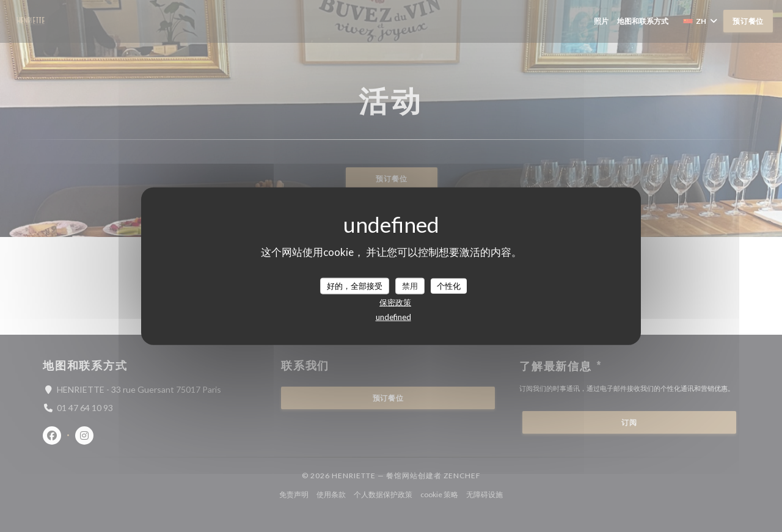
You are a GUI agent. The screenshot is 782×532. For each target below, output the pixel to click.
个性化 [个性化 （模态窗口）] (449, 285)
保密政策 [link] (395, 302)
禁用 (410, 285)
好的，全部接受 (355, 285)
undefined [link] (393, 317)
